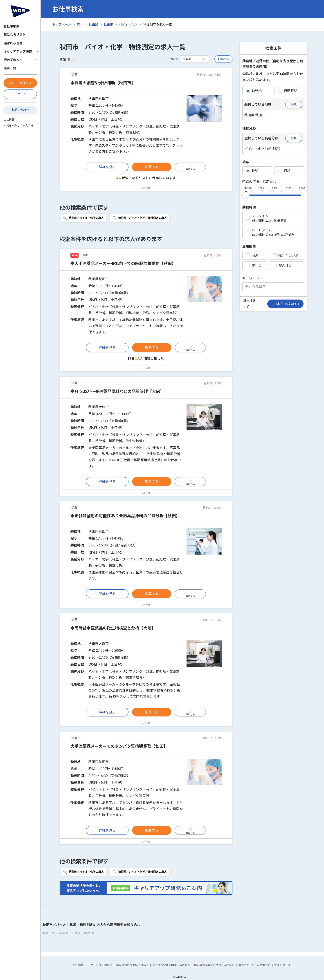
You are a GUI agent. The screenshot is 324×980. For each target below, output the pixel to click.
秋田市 (108, 24)
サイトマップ (282, 965)
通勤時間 (288, 91)
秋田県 (93, 24)
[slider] (246, 195)
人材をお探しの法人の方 (18, 125)
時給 (252, 171)
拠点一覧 (10, 68)
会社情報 (9, 120)
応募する (152, 167)
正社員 (254, 266)
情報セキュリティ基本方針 (254, 965)
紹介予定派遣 (286, 255)
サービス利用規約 (101, 965)
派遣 (252, 255)
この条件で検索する (285, 304)
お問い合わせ (20, 110)
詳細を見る (107, 167)
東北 (80, 24)
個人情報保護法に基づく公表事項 (214, 965)
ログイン (20, 94)
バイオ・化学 (128, 24)
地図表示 (223, 59)
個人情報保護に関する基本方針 (171, 965)
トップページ (62, 24)
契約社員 (282, 266)
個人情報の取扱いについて (132, 965)
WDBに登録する (20, 83)
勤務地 (254, 91)
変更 (294, 104)
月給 (284, 171)
